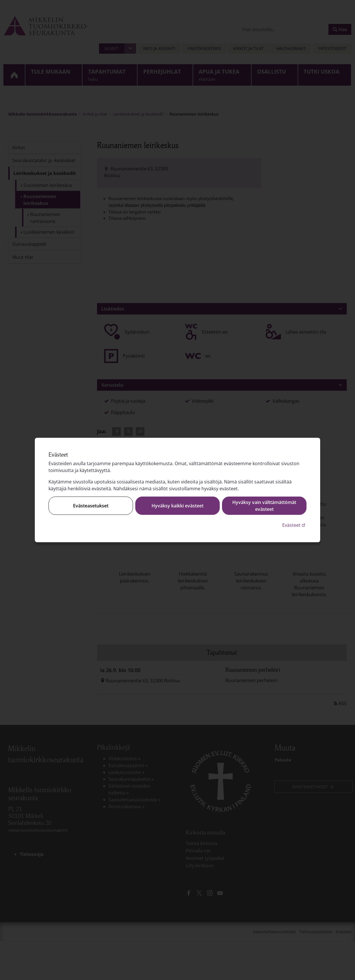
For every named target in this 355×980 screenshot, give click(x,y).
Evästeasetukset (91, 506)
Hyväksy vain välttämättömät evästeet (264, 506)
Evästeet (294, 525)
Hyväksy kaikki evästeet (177, 506)
